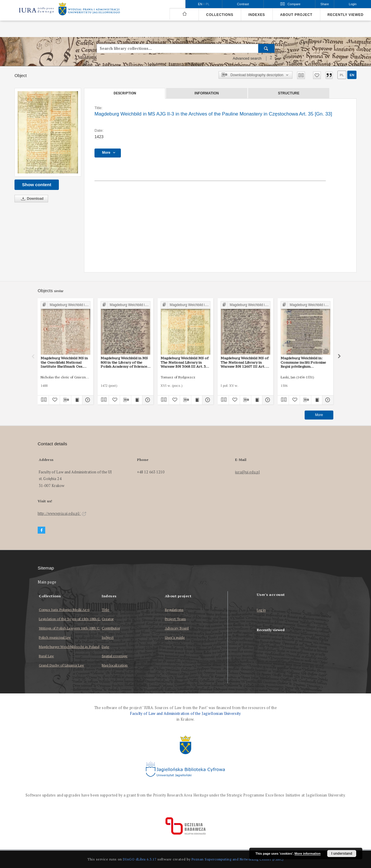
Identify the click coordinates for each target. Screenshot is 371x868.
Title (106, 610)
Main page (47, 582)
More (319, 415)
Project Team (175, 619)
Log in (261, 610)
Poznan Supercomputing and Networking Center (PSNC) (238, 859)
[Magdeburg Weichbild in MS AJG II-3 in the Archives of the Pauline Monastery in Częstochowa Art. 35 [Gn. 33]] (48, 132)
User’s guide (175, 637)
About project (296, 15)
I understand (342, 854)
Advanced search (247, 58)
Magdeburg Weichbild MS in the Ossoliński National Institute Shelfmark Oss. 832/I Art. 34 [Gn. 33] (64, 362)
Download (31, 199)
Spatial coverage (115, 656)
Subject (108, 637)
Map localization (115, 665)
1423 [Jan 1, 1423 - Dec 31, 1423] (99, 137)
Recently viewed (345, 15)
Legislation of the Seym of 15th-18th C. (70, 619)
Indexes (257, 15)
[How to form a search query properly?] (271, 58)
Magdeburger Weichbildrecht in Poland (69, 647)
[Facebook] (41, 530)
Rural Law (46, 656)
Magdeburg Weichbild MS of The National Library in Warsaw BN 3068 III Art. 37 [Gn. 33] (184, 362)
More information (308, 854)
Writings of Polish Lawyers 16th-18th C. (70, 628)
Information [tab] (207, 93)
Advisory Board (177, 628)
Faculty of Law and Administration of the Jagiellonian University (185, 714)
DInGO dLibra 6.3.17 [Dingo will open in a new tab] (140, 859)
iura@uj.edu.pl (247, 472)
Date (105, 647)
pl (342, 75)
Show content (37, 185)
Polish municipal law (55, 637)
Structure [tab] (289, 93)
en (352, 75)
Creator (108, 619)
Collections (220, 15)
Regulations (174, 610)
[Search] (267, 48)
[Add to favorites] (317, 75)
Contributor (111, 628)
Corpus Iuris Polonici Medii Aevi (64, 610)
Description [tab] (125, 93)
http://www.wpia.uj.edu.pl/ (62, 513)
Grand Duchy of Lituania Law (61, 665)
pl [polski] (208, 4)
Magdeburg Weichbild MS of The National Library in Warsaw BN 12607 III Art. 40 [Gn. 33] (245, 362)
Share (325, 4)
